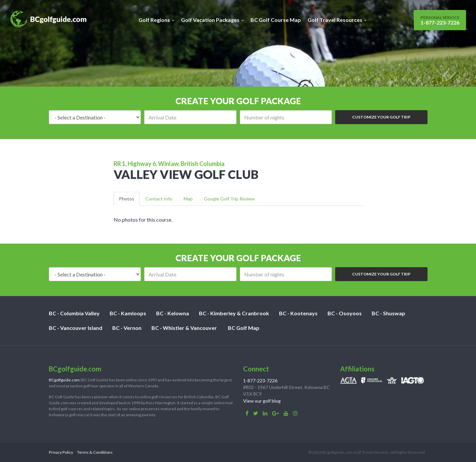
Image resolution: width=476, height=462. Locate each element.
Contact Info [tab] (159, 199)
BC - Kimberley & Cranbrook (234, 313)
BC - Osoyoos (345, 313)
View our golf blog (262, 401)
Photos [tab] (127, 199)
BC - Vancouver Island (76, 328)
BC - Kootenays (298, 313)
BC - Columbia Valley (74, 313)
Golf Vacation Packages (212, 20)
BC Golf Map (244, 328)
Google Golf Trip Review (229, 199)
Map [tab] (188, 199)
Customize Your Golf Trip (381, 117)
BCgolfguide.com (64, 380)
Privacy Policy (61, 452)
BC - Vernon (127, 328)
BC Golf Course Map (276, 20)
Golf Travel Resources (337, 20)
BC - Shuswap (388, 313)
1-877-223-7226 (440, 20)
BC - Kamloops (128, 313)
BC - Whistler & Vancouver (184, 328)
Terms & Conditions (95, 452)
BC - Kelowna (173, 313)
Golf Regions (156, 20)
